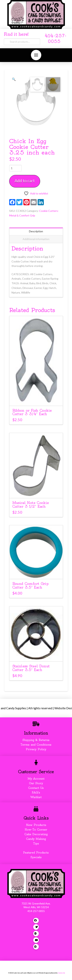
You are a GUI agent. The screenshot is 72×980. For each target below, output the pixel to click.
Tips (36, 843)
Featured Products (36, 853)
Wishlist (36, 797)
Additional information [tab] (36, 239)
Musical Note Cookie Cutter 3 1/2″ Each (31, 505)
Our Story (36, 783)
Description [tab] (36, 231)
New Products (36, 825)
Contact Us (36, 788)
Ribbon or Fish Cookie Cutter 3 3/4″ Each (32, 412)
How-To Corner (36, 830)
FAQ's (36, 792)
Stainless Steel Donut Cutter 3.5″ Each (31, 668)
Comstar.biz (61, 973)
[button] (36, 55)
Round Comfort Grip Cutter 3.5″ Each (30, 585)
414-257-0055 (36, 911)
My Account (36, 779)
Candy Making (36, 839)
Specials (36, 857)
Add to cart (25, 181)
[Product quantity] (15, 168)
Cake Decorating (36, 834)
